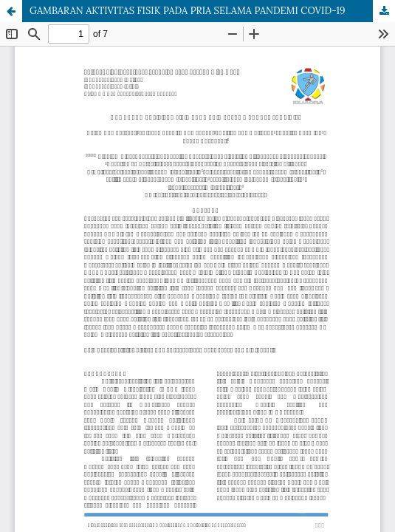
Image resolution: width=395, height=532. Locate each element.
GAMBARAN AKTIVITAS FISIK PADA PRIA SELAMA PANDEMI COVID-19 (187, 11)
